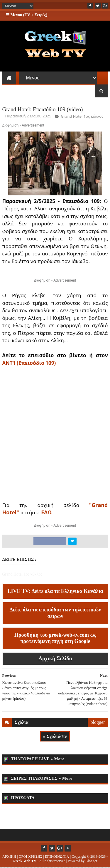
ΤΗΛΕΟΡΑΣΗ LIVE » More (38, 760)
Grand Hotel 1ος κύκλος (82, 117)
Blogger (91, 862)
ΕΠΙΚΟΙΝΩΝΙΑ (57, 857)
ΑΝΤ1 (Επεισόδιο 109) (29, 364)
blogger (98, 723)
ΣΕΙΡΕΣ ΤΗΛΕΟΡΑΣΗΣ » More (42, 779)
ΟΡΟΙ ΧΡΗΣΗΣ (31, 857)
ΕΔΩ (46, 513)
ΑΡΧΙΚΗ (9, 857)
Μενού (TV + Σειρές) (27, 15)
